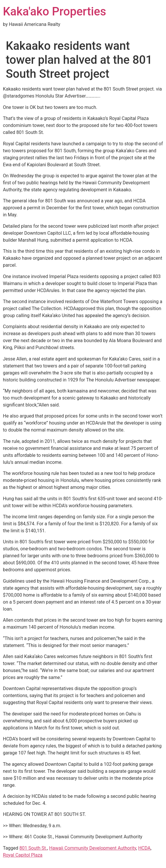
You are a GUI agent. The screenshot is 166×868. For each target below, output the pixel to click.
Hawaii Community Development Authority (93, 848)
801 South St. (33, 848)
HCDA (144, 848)
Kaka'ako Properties (55, 12)
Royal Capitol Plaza (23, 855)
